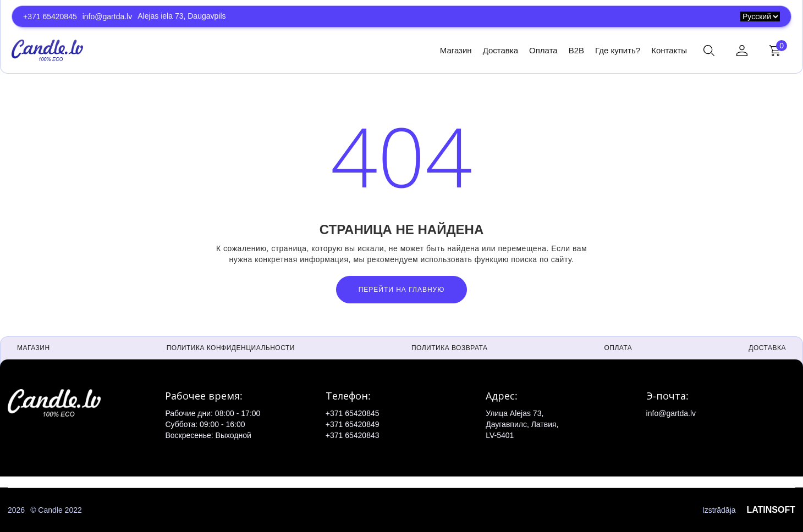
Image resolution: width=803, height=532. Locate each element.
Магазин (456, 50)
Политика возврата (450, 348)
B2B (576, 50)
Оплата (543, 50)
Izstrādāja (749, 510)
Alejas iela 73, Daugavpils (182, 16)
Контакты (669, 50)
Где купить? (618, 50)
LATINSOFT (771, 510)
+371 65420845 (50, 16)
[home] (47, 50)
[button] (709, 51)
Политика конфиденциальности (231, 348)
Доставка (501, 50)
